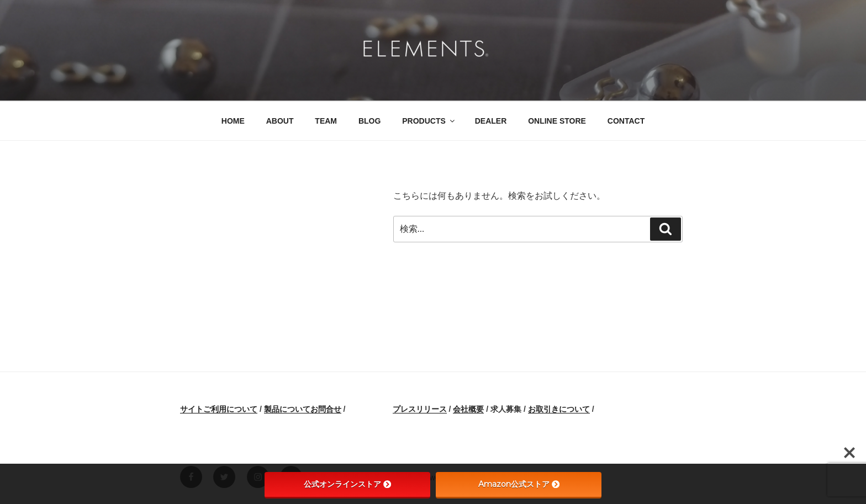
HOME (233, 121)
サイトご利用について (219, 409)
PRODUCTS (429, 121)
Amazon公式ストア (519, 484)
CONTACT (626, 121)
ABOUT (280, 121)
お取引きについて (559, 409)
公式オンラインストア (347, 484)
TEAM (326, 121)
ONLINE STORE (557, 121)
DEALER (491, 121)
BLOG (369, 121)
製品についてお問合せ (303, 409)
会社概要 (468, 409)
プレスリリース (420, 409)
